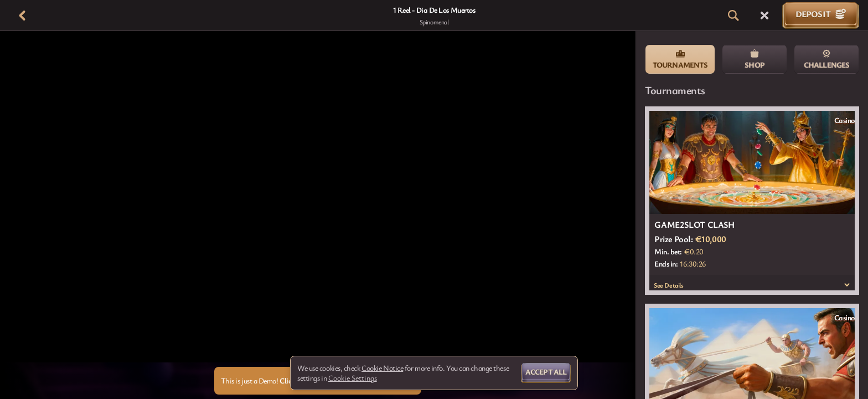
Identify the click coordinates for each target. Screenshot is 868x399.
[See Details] (847, 285)
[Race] (764, 16)
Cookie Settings (353, 378)
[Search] (733, 16)
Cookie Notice (382, 368)
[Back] (22, 16)
